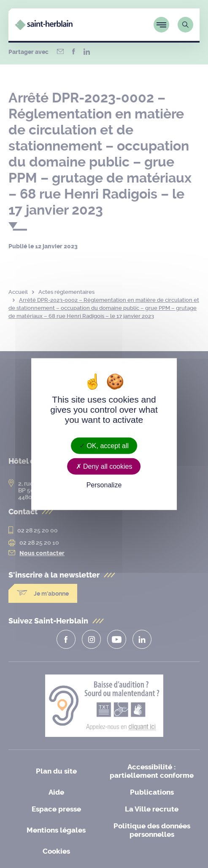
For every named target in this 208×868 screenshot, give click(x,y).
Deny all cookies (104, 466)
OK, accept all (104, 445)
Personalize (104, 485)
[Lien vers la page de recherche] (185, 25)
